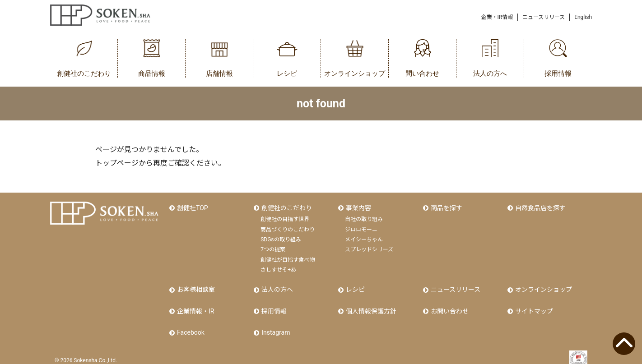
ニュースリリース (544, 17)
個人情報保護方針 (370, 306)
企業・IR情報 (497, 17)
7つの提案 (273, 247)
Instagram (275, 325)
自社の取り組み (364, 217)
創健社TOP (192, 207)
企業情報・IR (195, 306)
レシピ (354, 286)
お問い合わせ (449, 306)
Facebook (190, 325)
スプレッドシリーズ (369, 247)
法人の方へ (276, 286)
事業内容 (358, 207)
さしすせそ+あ (278, 267)
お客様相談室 (195, 286)
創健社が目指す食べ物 (288, 258)
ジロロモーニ (361, 227)
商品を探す (446, 207)
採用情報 (273, 306)
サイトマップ (533, 306)
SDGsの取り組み (281, 237)
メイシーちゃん (364, 237)
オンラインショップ (543, 286)
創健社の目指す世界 (285, 217)
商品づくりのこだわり (288, 227)
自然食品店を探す (540, 207)
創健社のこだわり (286, 207)
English (583, 17)
